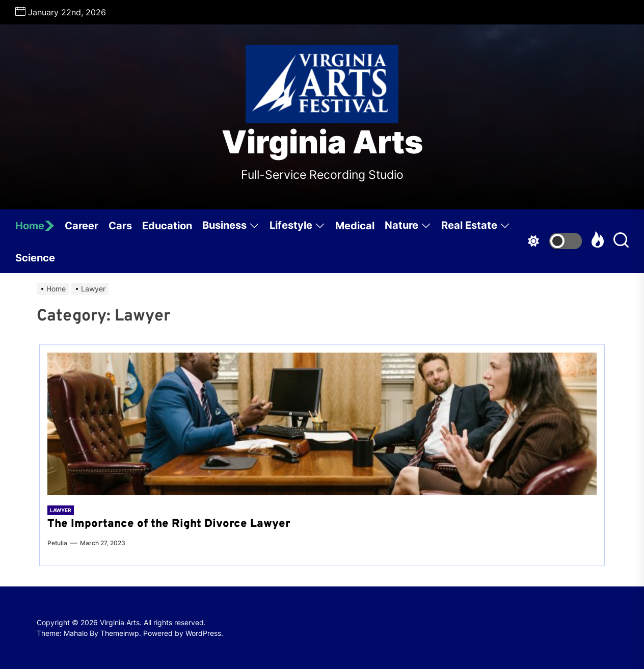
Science (35, 258)
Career (82, 226)
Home (35, 226)
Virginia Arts (322, 142)
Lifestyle (297, 227)
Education (167, 226)
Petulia (57, 543)
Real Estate (476, 227)
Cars (120, 226)
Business (231, 227)
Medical (355, 226)
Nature (408, 227)
